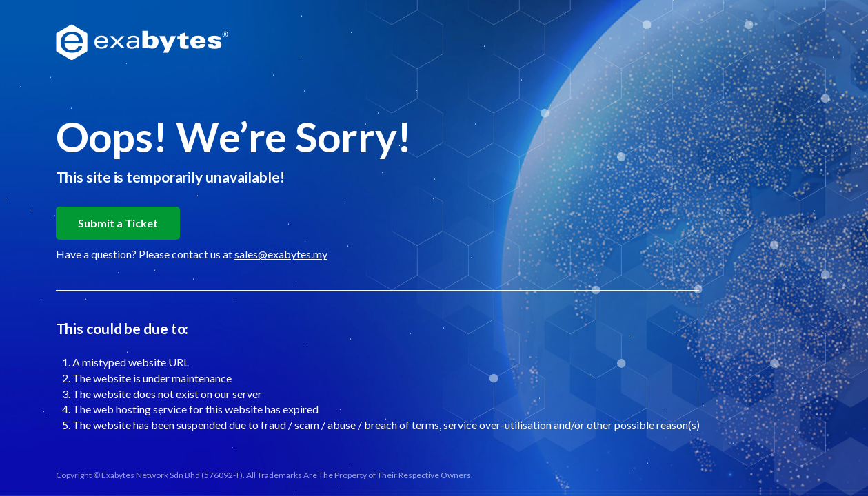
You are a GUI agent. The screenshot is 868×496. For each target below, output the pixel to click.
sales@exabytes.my (281, 254)
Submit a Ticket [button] (118, 223)
